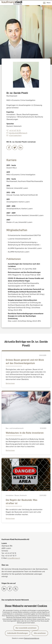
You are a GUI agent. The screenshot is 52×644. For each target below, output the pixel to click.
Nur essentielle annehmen (26, 628)
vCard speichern (14, 135)
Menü (47, 3)
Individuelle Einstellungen (18, 633)
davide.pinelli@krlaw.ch (17, 133)
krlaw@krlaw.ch (14, 558)
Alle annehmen (40, 633)
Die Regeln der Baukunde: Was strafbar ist (22, 502)
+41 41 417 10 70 (14, 130)
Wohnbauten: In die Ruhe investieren (25, 433)
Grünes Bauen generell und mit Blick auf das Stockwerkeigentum (25, 362)
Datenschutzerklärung (32, 638)
